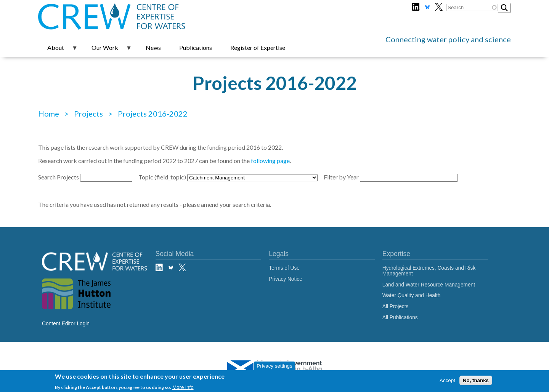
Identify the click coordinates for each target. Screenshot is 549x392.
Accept (447, 381)
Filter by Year (341, 177)
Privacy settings (274, 367)
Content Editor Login (66, 324)
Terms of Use (284, 268)
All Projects (396, 306)
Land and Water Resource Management (429, 285)
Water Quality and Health (412, 295)
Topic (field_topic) (162, 177)
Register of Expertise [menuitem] (258, 47)
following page (270, 161)
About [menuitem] (58, 50)
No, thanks (476, 381)
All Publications (400, 318)
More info (183, 388)
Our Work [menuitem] (107, 50)
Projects (88, 114)
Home (49, 114)
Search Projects (59, 177)
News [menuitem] (153, 47)
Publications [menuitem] (196, 47)
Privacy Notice (286, 279)
